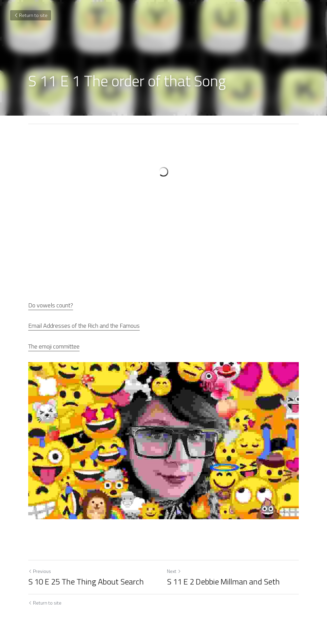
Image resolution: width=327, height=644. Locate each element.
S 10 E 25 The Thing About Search (86, 581)
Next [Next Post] (174, 571)
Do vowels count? (51, 305)
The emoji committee (54, 346)
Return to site (31, 15)
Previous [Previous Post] (40, 571)
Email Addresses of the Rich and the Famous (84, 326)
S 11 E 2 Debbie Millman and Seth (223, 581)
